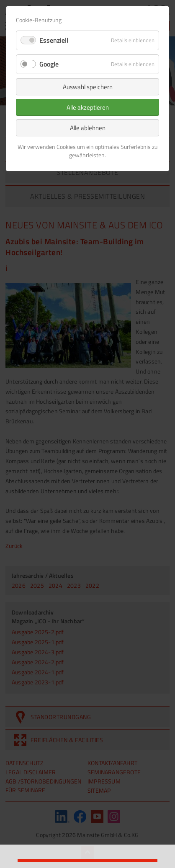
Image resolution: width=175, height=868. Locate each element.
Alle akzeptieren (88, 107)
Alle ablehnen (88, 128)
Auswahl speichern (88, 87)
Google (49, 64)
